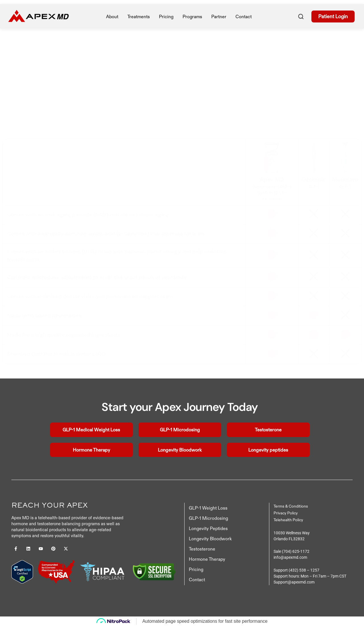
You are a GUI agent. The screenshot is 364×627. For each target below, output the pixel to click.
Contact (244, 16)
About (112, 16)
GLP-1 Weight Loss (208, 509)
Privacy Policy (286, 514)
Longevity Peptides (208, 529)
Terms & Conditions (291, 507)
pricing (166, 16)
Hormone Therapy (207, 560)
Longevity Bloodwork (210, 539)
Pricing (196, 570)
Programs (192, 16)
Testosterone (202, 550)
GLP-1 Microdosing (208, 519)
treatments (139, 16)
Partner (219, 16)
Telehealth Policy (288, 521)
